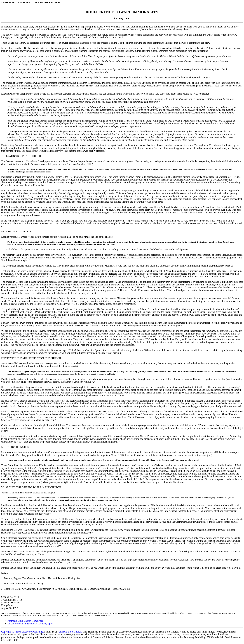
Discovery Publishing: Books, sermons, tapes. (30, 624)
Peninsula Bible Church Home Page (25, 621)
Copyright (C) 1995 (11, 632)
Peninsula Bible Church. (70, 632)
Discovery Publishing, (33, 632)
